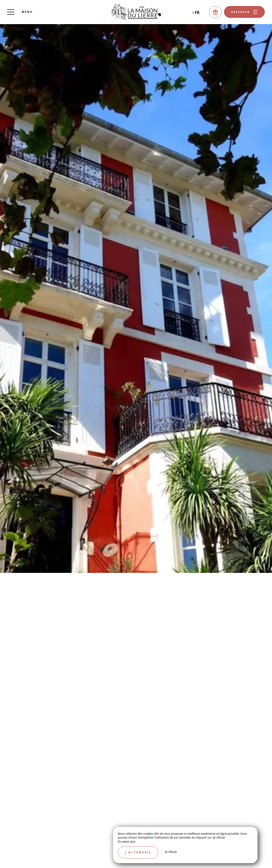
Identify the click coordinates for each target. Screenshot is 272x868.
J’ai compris (138, 852)
